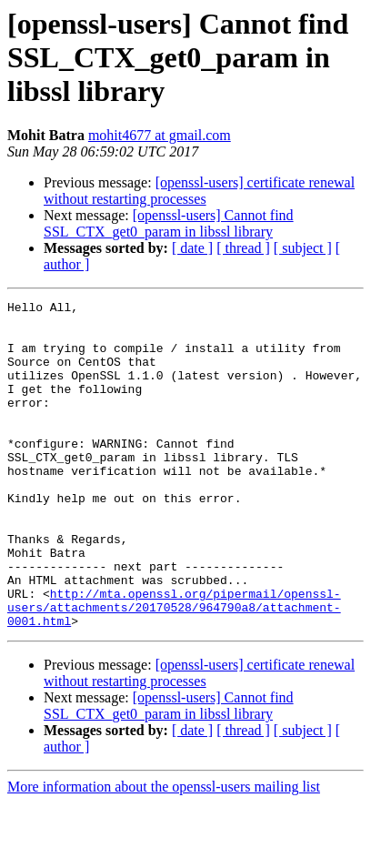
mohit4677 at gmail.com (160, 135)
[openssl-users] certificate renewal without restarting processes (199, 191)
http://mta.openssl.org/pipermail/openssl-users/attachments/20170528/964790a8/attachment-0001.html (174, 670)
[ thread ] (243, 248)
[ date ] (192, 248)
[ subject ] (303, 248)
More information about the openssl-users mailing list (164, 852)
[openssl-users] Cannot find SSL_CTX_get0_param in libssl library (169, 223)
